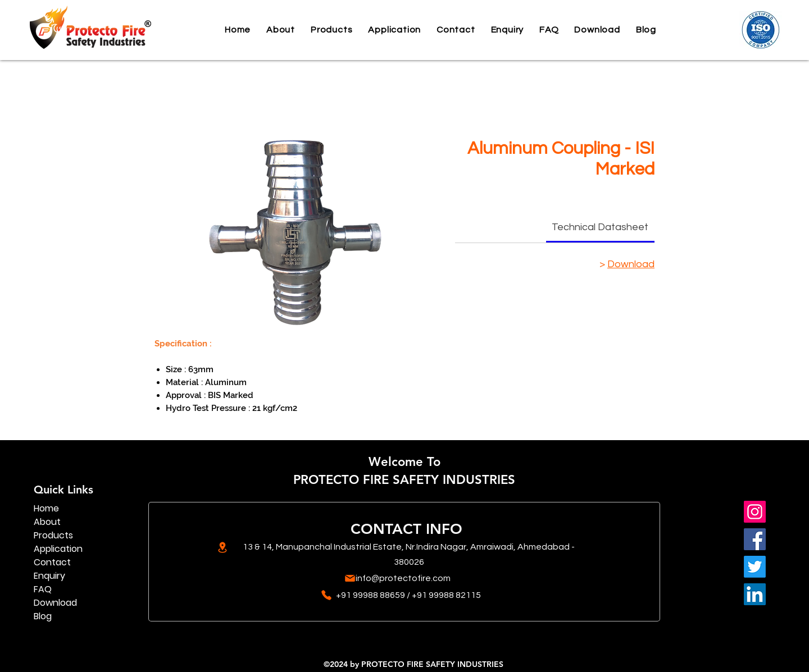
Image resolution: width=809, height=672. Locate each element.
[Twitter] (755, 567)
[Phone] (326, 595)
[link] (600, 227)
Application (58, 549)
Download (631, 264)
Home (46, 508)
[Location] (222, 547)
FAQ (43, 589)
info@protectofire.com (403, 578)
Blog (43, 616)
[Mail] (350, 578)
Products (53, 535)
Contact (52, 562)
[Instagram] (755, 512)
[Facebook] (755, 539)
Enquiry (49, 576)
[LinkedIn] (755, 594)
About (47, 522)
